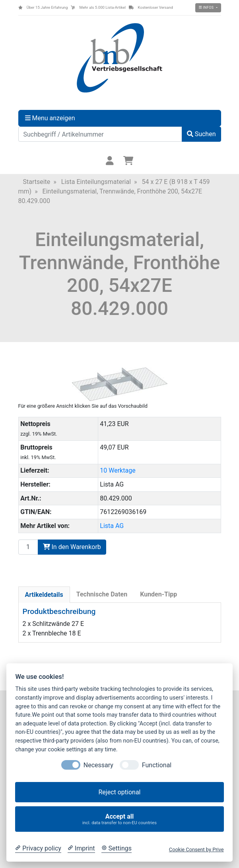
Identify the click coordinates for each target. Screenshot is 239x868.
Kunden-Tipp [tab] (158, 594)
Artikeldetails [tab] (44, 595)
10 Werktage (118, 470)
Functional (157, 765)
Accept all (120, 819)
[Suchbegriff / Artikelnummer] (100, 134)
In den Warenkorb (72, 547)
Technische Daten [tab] (102, 594)
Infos (207, 8)
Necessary (98, 765)
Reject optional (119, 792)
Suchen (201, 134)
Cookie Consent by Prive (196, 849)
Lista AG (112, 526)
